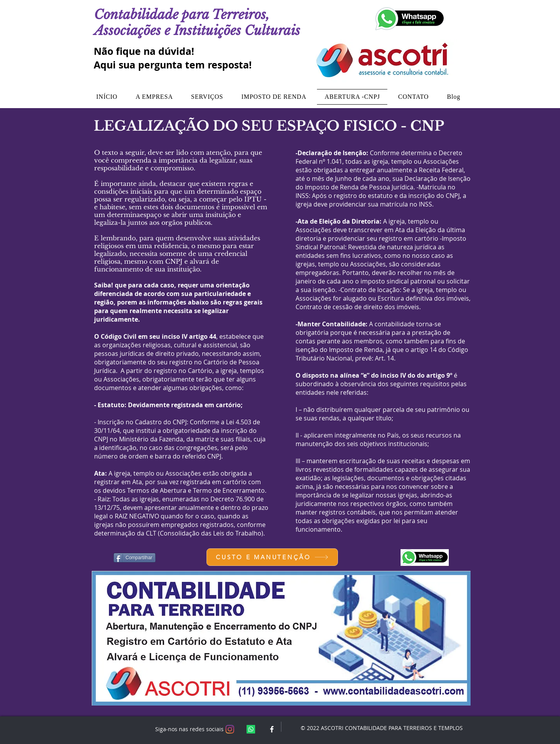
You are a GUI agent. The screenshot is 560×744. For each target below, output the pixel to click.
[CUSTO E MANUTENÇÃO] (272, 557)
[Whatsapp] (251, 729)
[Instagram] (230, 729)
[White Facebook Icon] (272, 729)
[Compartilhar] (135, 558)
